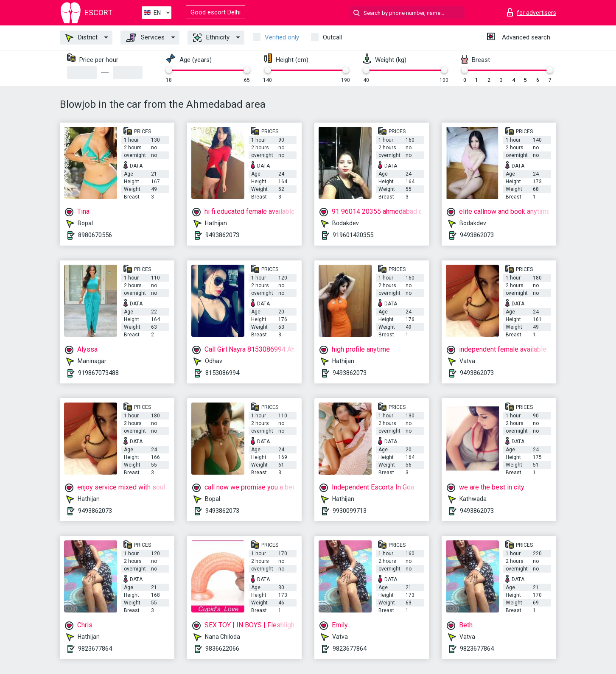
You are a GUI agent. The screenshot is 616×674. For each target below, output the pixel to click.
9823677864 (95, 649)
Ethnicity (211, 38)
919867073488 (98, 373)
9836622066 (222, 649)
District (81, 38)
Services (145, 38)
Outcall (332, 37)
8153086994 (222, 373)
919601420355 (353, 235)
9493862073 (222, 235)
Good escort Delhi (216, 12)
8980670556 (95, 235)
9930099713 (350, 511)
